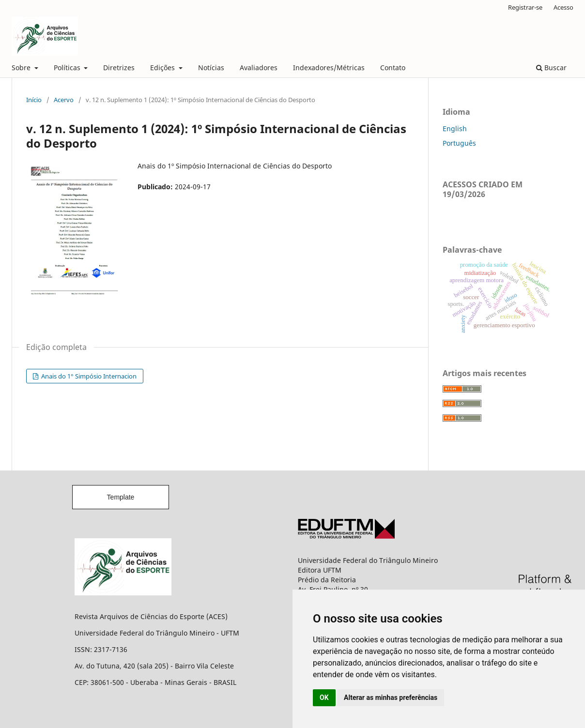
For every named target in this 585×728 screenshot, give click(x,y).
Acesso (563, 7)
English (455, 129)
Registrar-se (525, 7)
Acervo (64, 100)
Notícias (211, 68)
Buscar (551, 68)
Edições (163, 68)
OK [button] (324, 698)
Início (34, 100)
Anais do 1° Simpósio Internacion (88, 376)
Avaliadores (259, 68)
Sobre (22, 68)
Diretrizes (119, 68)
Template (121, 497)
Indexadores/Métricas (329, 68)
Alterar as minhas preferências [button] (391, 698)
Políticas (68, 68)
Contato (393, 68)
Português (459, 143)
